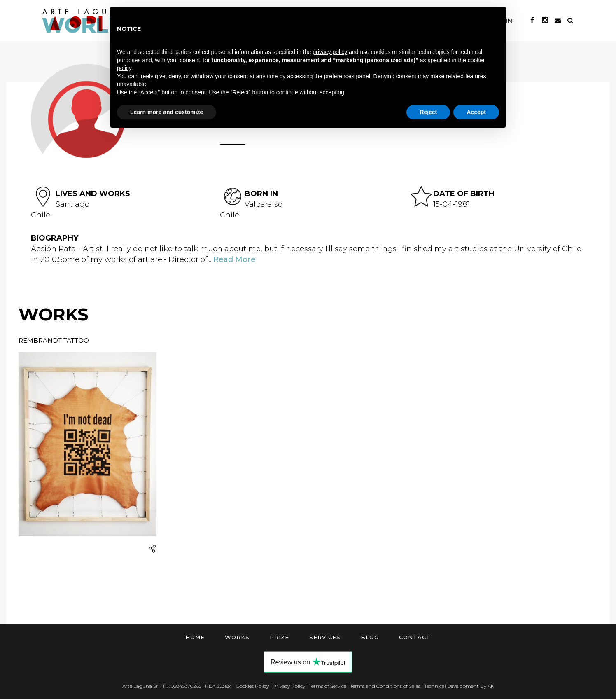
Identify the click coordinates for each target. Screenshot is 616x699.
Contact (415, 637)
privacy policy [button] (330, 52)
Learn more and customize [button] (167, 112)
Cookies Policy (252, 686)
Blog (370, 637)
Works (237, 637)
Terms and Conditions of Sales (385, 686)
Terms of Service (328, 686)
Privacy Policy (289, 686)
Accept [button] (476, 112)
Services (325, 637)
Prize (279, 637)
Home (195, 637)
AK (491, 686)
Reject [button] (428, 112)
